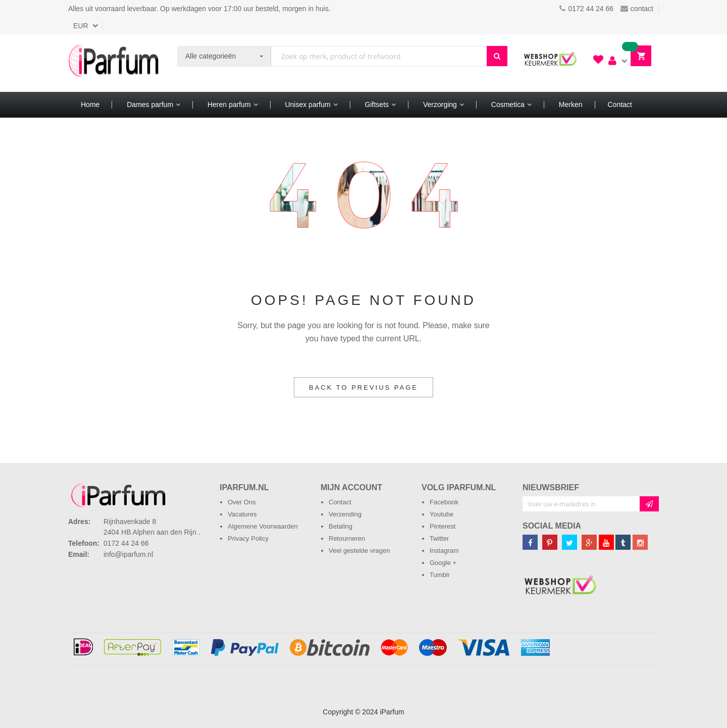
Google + (443, 563)
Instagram (444, 551)
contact (637, 9)
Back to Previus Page (363, 387)
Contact (340, 502)
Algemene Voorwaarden (263, 526)
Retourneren (347, 538)
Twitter (439, 538)
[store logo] (114, 63)
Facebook (444, 502)
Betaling (341, 526)
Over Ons (242, 502)
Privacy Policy (248, 538)
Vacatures (242, 514)
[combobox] (379, 56)
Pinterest (443, 526)
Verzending (345, 514)
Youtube (442, 514)
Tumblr (440, 575)
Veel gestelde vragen (359, 551)
